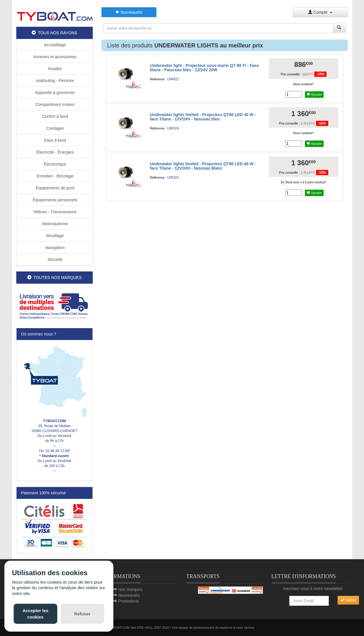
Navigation (54, 248)
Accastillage (54, 45)
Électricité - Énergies (54, 152)
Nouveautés (129, 12)
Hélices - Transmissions (54, 212)
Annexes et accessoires (55, 57)
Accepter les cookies (35, 614)
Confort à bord (55, 116)
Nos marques (130, 589)
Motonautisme (54, 224)
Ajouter (314, 95)
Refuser (82, 614)
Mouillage (54, 236)
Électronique (54, 164)
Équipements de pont (54, 188)
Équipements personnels (54, 200)
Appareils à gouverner (54, 93)
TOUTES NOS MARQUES (55, 278)
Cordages (55, 128)
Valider (348, 600)
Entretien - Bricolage (55, 176)
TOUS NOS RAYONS (54, 33)
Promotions (128, 601)
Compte (320, 12)
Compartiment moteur (55, 104)
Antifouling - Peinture (55, 81)
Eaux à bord (55, 140)
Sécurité (55, 260)
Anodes (55, 69)
